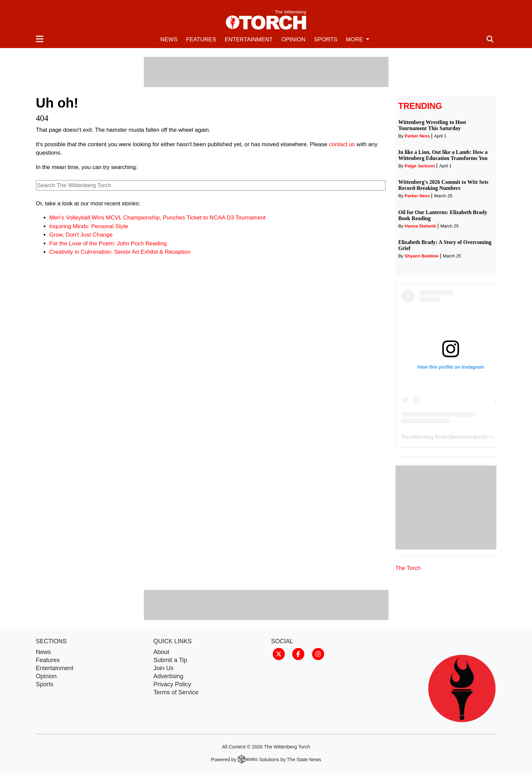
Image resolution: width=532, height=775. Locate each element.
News (169, 39)
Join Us (164, 668)
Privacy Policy (172, 684)
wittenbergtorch (470, 437)
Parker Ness (417, 136)
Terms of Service (176, 692)
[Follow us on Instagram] (318, 654)
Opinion (293, 39)
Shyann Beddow (422, 256)
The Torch (408, 568)
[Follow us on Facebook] (298, 654)
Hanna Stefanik (420, 226)
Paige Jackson (420, 166)
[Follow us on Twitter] (279, 654)
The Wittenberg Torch (424, 437)
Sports (326, 39)
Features (201, 39)
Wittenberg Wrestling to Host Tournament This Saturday (432, 125)
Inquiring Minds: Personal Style (89, 226)
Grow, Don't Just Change (81, 235)
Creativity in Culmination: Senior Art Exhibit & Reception (120, 252)
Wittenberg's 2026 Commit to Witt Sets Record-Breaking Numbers (443, 185)
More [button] (355, 39)
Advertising (169, 676)
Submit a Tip (170, 660)
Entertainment (249, 39)
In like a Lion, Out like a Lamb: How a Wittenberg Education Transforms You (443, 155)
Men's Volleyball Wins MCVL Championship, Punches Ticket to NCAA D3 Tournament (158, 218)
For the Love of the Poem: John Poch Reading (108, 243)
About (161, 652)
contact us (342, 144)
